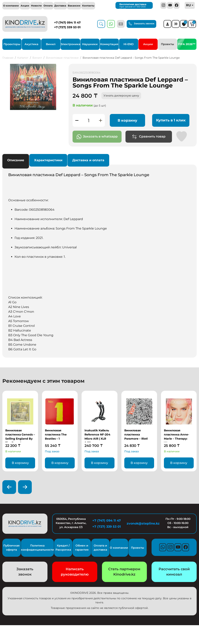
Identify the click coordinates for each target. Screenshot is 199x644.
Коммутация (109, 44)
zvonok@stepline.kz (142, 523)
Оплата (48, 6)
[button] (60, 67)
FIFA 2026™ (187, 44)
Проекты (168, 44)
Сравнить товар (149, 137)
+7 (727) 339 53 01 (67, 27)
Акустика (31, 44)
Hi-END (129, 44)
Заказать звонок (141, 24)
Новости (36, 6)
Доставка (60, 6)
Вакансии (74, 6)
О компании (11, 6)
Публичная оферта (11, 548)
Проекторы (12, 44)
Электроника (70, 44)
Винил (51, 44)
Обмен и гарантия (82, 548)
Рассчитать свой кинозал (174, 572)
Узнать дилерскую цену (121, 96)
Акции (25, 6)
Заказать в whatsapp (97, 137)
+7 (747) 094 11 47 (67, 22)
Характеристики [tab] (48, 160)
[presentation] (9, 487)
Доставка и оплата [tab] (88, 160)
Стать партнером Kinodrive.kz (124, 572)
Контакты (88, 6)
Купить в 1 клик (171, 120)
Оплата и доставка (100, 548)
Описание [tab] (16, 160)
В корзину (127, 120)
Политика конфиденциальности (37, 548)
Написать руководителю (75, 572)
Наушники (90, 44)
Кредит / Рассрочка (63, 548)
